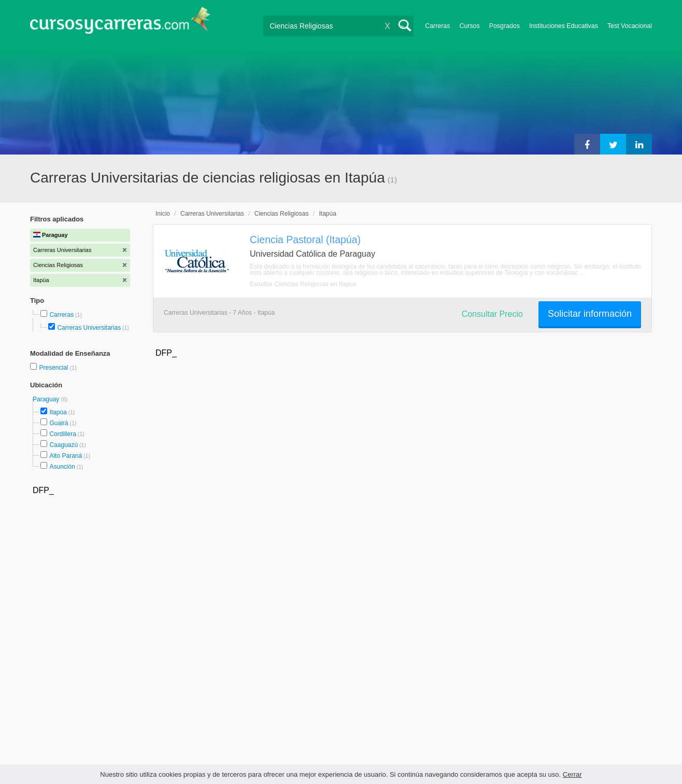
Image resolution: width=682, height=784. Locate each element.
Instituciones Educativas (564, 26)
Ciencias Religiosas (282, 214)
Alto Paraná (66, 456)
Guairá (59, 423)
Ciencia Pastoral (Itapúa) (305, 240)
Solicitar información (590, 314)
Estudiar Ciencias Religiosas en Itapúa (303, 284)
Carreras (437, 26)
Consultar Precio (492, 314)
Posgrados (505, 26)
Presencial (54, 368)
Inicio (163, 214)
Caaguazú (63, 445)
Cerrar (572, 774)
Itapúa (58, 412)
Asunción (62, 467)
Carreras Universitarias (89, 328)
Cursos (469, 26)
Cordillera (62, 434)
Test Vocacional (630, 26)
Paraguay (47, 399)
